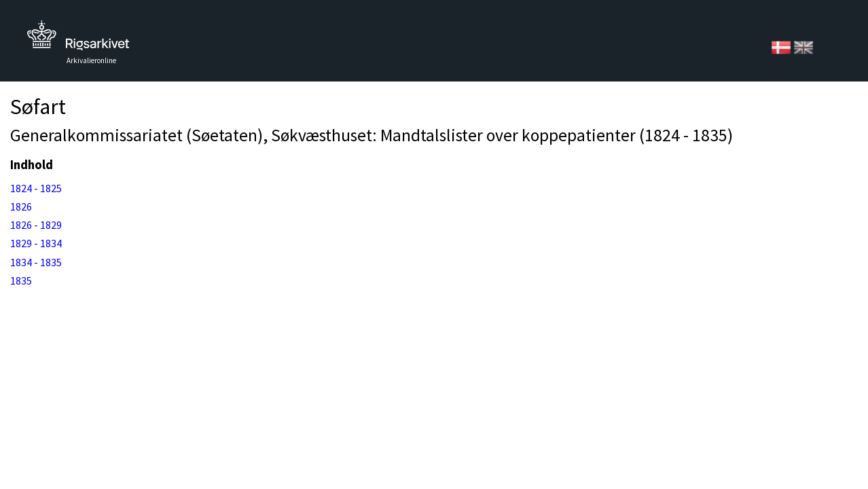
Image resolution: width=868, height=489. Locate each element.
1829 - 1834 (36, 243)
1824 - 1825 (36, 188)
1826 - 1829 (36, 225)
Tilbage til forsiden (78, 39)
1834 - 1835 (36, 262)
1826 (21, 206)
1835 (21, 280)
